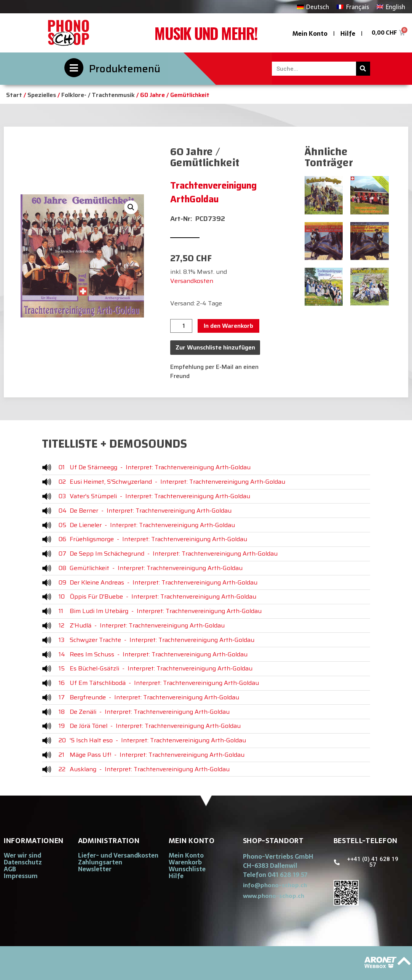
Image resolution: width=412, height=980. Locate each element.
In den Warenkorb (228, 326)
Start (14, 95)
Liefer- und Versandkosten (118, 855)
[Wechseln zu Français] (353, 7)
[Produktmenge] (181, 326)
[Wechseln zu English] (391, 7)
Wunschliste (187, 869)
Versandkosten (192, 281)
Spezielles (42, 95)
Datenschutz (23, 862)
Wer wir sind (22, 855)
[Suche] (363, 69)
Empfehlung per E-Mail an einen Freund (214, 371)
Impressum (21, 876)
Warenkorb (185, 862)
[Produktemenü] (74, 68)
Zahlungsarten (100, 862)
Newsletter (95, 869)
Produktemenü (125, 69)
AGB (10, 869)
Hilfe (348, 33)
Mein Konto (310, 33)
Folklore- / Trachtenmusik (98, 95)
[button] (131, 207)
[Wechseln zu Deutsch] (313, 7)
